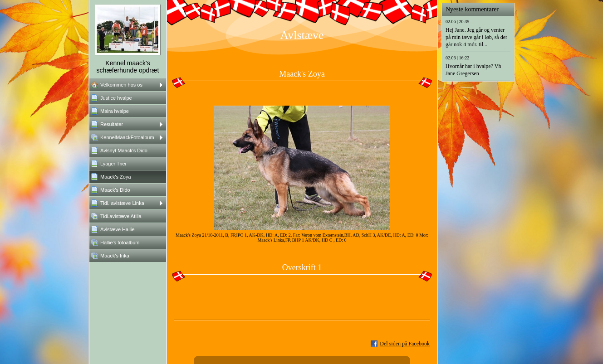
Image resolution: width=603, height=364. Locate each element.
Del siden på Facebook (405, 344)
